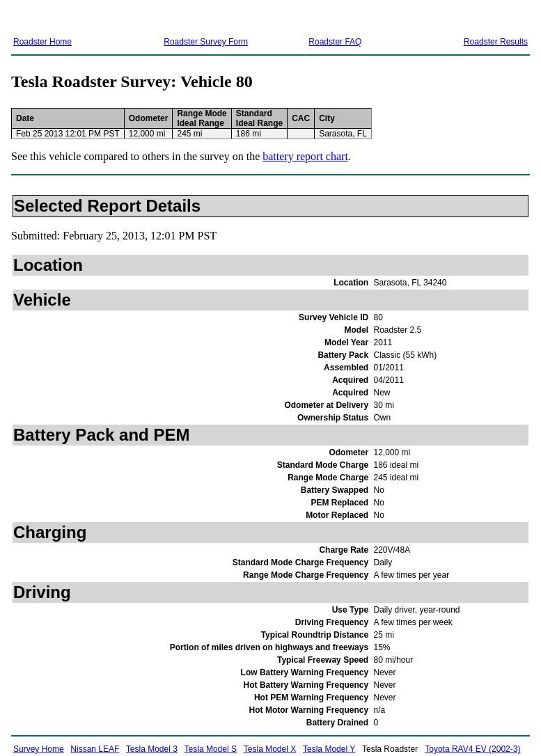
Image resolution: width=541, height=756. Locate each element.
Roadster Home (42, 42)
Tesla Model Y (329, 749)
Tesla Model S (211, 749)
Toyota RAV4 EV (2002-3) (472, 749)
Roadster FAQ (335, 42)
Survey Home (39, 749)
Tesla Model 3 (152, 749)
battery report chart (305, 156)
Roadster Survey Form (206, 42)
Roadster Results (496, 42)
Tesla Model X (270, 749)
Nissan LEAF (95, 749)
